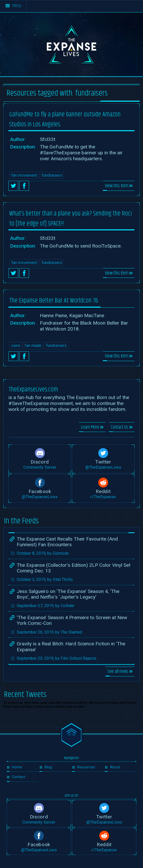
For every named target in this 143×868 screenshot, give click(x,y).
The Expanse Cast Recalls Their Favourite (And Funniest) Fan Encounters (67, 542)
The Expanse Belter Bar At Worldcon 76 (54, 301)
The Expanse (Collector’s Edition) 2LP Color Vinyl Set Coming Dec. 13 (74, 568)
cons (16, 346)
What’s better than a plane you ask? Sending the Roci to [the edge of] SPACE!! (71, 219)
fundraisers (52, 175)
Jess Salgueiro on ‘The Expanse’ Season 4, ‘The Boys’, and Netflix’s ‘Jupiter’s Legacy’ (68, 594)
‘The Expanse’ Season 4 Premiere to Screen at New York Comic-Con (72, 620)
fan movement (24, 175)
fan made (33, 346)
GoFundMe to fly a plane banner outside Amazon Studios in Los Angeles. (65, 119)
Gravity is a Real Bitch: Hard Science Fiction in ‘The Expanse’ (71, 647)
